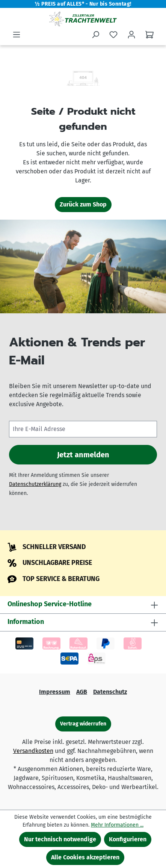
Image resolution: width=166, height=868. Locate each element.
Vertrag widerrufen (83, 724)
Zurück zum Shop (83, 204)
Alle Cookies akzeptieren (85, 857)
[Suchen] (95, 35)
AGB (82, 692)
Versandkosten (33, 751)
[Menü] (17, 35)
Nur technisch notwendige (60, 839)
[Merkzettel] (113, 35)
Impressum (55, 692)
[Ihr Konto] (131, 35)
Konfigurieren (128, 839)
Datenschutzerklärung (35, 484)
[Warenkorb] (149, 35)
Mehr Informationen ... (117, 825)
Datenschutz (110, 692)
